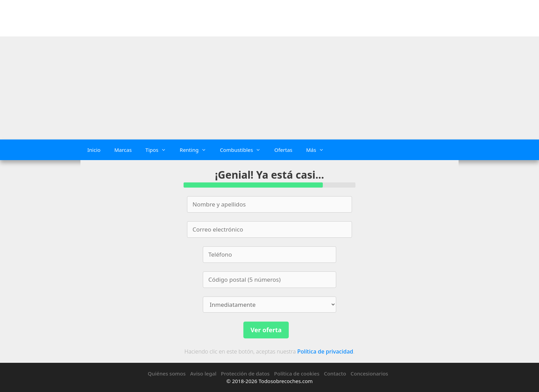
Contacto (335, 373)
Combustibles (244, 150)
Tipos (159, 150)
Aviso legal (203, 373)
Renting (196, 150)
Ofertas (283, 150)
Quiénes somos (167, 373)
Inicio (94, 150)
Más (318, 150)
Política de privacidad (325, 351)
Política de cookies (297, 373)
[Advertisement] (269, 88)
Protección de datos (245, 373)
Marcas (123, 150)
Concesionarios (369, 373)
